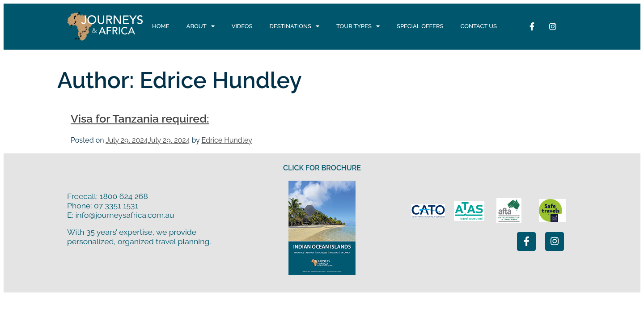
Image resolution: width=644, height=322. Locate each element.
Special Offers (420, 26)
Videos (242, 26)
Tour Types (358, 26)
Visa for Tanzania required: (140, 119)
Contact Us (479, 26)
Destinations (294, 26)
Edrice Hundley (227, 140)
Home (161, 26)
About (201, 26)
